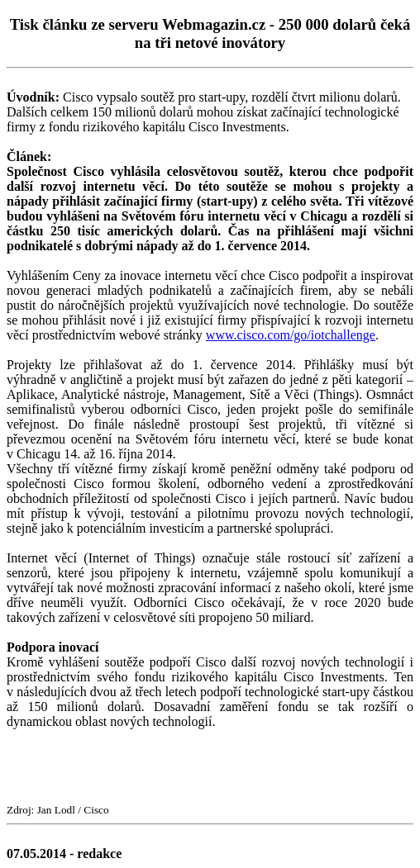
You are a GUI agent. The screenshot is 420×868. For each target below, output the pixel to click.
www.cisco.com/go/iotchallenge (291, 335)
